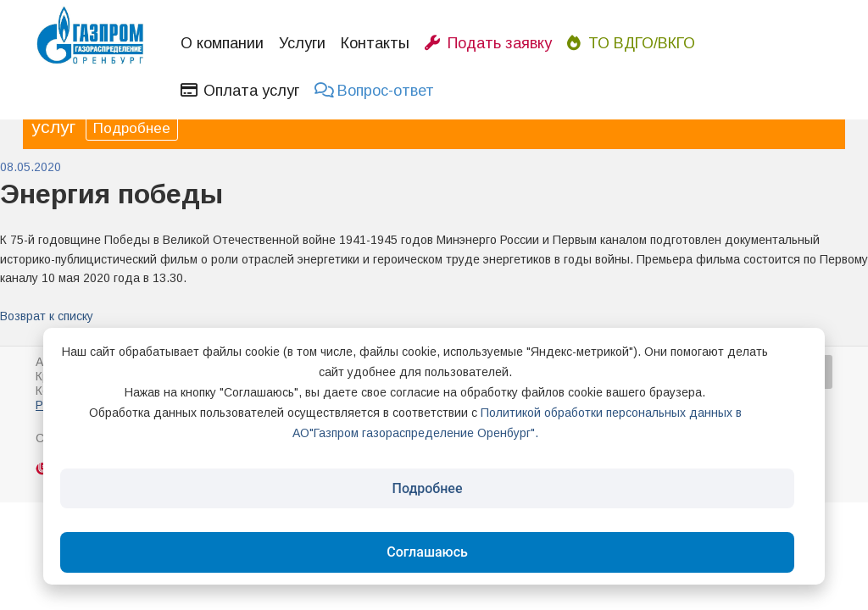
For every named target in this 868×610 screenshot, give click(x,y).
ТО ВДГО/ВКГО (631, 43)
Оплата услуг (240, 91)
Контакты (375, 43)
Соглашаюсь (427, 552)
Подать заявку (488, 43)
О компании (222, 43)
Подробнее (132, 128)
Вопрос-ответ (374, 91)
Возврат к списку (47, 316)
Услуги (302, 43)
